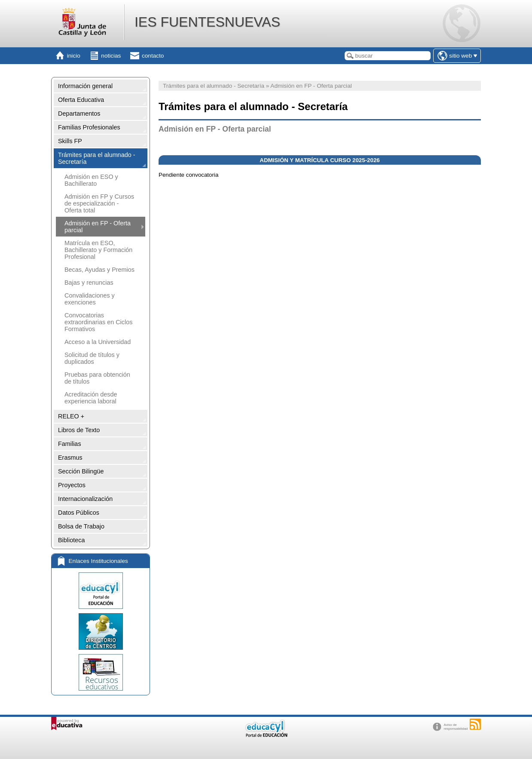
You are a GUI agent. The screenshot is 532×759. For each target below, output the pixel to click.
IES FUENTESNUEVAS (207, 22)
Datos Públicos (79, 513)
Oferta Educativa (81, 100)
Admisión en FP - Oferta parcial (98, 227)
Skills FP (70, 141)
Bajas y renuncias (89, 283)
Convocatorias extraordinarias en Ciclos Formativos (98, 322)
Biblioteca (71, 540)
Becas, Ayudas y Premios (99, 270)
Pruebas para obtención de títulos (97, 378)
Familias (70, 444)
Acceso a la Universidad (98, 342)
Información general (85, 86)
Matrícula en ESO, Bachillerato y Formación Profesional (98, 250)
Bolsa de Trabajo (81, 526)
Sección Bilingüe (81, 471)
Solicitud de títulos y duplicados (92, 358)
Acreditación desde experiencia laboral (91, 398)
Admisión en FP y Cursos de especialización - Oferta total (99, 203)
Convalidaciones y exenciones (90, 299)
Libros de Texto (79, 430)
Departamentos (79, 114)
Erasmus (70, 458)
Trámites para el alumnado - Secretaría (96, 158)
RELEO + (71, 416)
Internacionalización (85, 499)
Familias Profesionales (89, 127)
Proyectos (72, 485)
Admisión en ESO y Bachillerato (91, 180)
